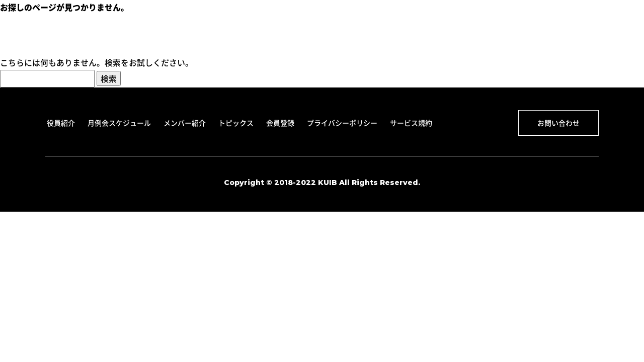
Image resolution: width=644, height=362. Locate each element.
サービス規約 (411, 123)
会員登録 (280, 123)
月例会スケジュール (119, 123)
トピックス (236, 123)
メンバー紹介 (185, 123)
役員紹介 (61, 123)
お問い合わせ (558, 123)
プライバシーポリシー (342, 123)
